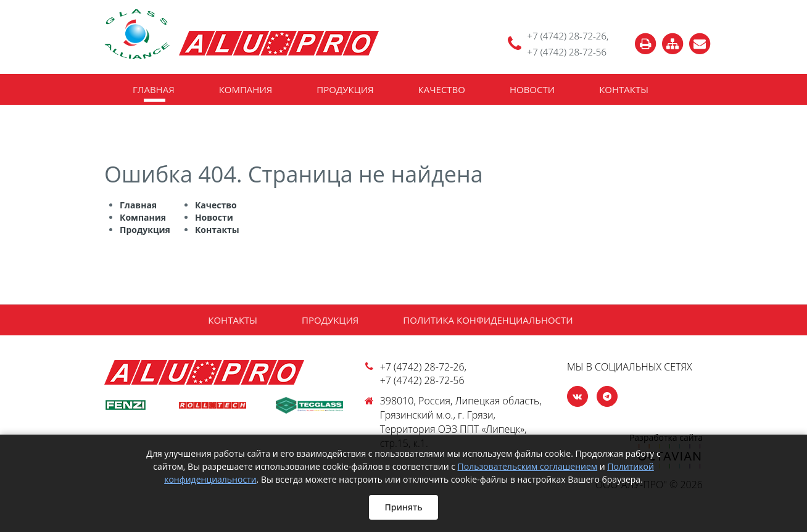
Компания (246, 89)
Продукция (345, 89)
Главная (154, 89)
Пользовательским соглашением (528, 466)
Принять (403, 507)
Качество (442, 89)
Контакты (624, 89)
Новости (532, 89)
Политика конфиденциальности (488, 320)
